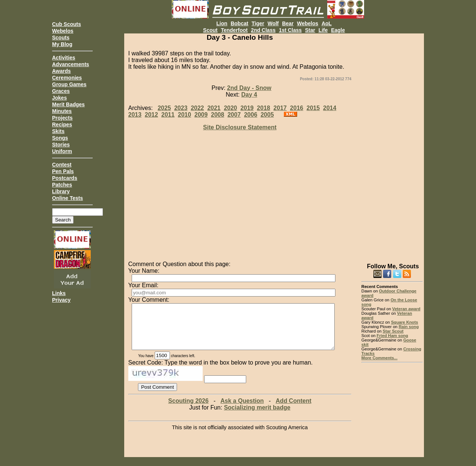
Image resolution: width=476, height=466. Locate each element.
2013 (135, 115)
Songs (60, 138)
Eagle (338, 30)
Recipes (62, 124)
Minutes (62, 111)
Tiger (258, 23)
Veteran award (406, 309)
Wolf (273, 23)
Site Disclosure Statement (240, 127)
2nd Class (263, 30)
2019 (247, 108)
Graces (61, 91)
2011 (168, 115)
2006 (251, 115)
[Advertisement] (392, 145)
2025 (164, 108)
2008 (218, 115)
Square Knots (404, 322)
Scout (210, 30)
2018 (264, 108)
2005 (267, 115)
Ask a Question (242, 410)
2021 (214, 108)
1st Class (290, 30)
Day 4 (249, 95)
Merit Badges (68, 104)
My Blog (62, 44)
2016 (297, 108)
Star (310, 30)
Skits (58, 131)
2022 (197, 108)
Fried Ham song (393, 336)
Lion (222, 23)
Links (59, 293)
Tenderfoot (234, 30)
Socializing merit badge (257, 416)
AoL (327, 23)
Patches (62, 185)
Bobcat (239, 23)
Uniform (62, 151)
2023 (181, 108)
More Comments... (379, 358)
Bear (288, 23)
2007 (234, 115)
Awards (61, 71)
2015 (313, 108)
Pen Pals (63, 171)
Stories (61, 145)
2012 (151, 115)
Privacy (61, 300)
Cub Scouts (67, 24)
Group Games (69, 84)
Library (61, 191)
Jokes (59, 98)
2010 (184, 115)
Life (323, 30)
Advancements (71, 64)
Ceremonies (67, 78)
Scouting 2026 (188, 410)
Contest (62, 165)
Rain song (409, 327)
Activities (64, 58)
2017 (280, 108)
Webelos (63, 31)
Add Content (293, 410)
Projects (62, 118)
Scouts (61, 38)
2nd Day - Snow (249, 88)
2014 (330, 108)
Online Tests (67, 198)
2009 (201, 115)
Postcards (65, 178)
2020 (231, 108)
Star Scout (393, 331)
